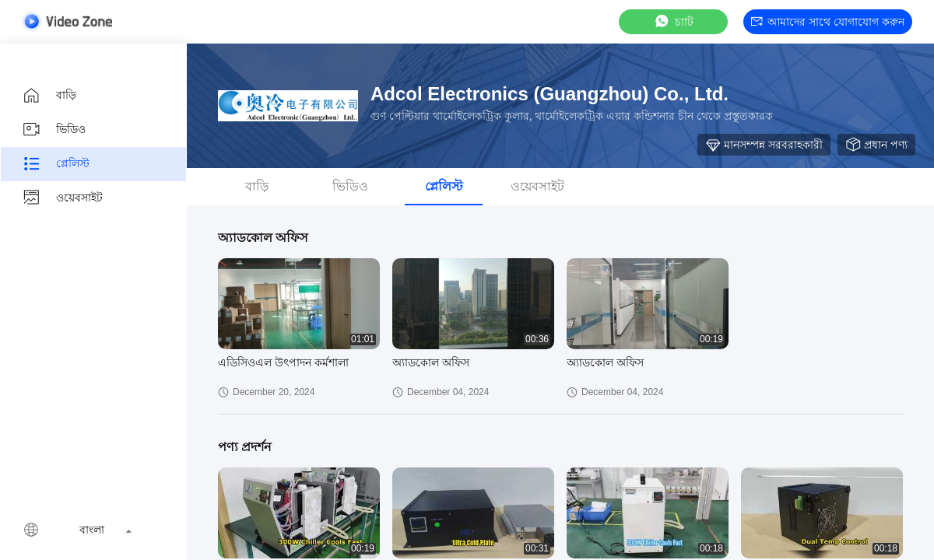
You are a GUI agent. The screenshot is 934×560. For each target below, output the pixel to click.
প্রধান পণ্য (876, 145)
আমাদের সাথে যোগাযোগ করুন (828, 22)
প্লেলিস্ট (56, 164)
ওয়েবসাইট (62, 198)
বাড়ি (49, 96)
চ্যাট (673, 21)
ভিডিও (54, 130)
